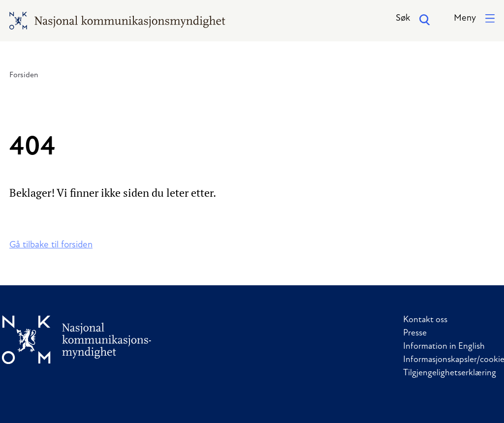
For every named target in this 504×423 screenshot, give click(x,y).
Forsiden (24, 75)
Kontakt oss (425, 320)
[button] (474, 19)
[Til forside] (77, 340)
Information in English (444, 347)
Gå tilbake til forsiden (51, 245)
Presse (415, 333)
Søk (413, 20)
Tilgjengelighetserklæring (450, 373)
